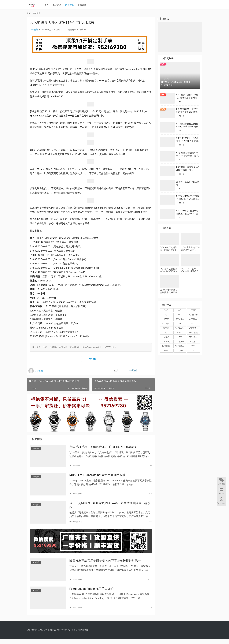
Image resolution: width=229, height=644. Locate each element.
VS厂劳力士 (194, 328)
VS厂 (166, 310)
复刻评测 (58, 5)
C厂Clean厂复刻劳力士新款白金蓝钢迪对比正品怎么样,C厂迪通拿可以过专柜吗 (169, 249)
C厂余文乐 (180, 342)
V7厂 (193, 346)
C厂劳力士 (193, 315)
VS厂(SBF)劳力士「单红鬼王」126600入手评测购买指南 (188, 141)
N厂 (180, 315)
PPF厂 (180, 333)
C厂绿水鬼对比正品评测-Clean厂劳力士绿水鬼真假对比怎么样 (188, 127)
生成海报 (130, 371)
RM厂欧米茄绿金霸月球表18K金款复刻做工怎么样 (187, 156)
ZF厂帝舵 (166, 342)
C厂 (180, 310)
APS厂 (166, 319)
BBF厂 (166, 351)
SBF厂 (193, 310)
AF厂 (193, 351)
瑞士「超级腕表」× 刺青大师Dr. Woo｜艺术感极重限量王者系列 (110, 507)
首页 (47, 5)
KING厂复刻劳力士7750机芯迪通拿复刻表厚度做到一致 (188, 112)
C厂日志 (166, 328)
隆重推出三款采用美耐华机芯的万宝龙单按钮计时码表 (105, 565)
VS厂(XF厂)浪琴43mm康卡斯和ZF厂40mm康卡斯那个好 (190, 270)
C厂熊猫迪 (193, 319)
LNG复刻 (34, 30)
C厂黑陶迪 (166, 346)
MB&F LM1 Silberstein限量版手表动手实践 (98, 476)
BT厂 (193, 324)
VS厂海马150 (181, 346)
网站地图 (84, 635)
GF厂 (180, 324)
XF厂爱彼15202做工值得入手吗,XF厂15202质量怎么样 (188, 199)
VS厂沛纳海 (167, 324)
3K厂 (166, 333)
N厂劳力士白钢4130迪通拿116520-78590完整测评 (190, 249)
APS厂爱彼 (193, 333)
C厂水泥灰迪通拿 (194, 337)
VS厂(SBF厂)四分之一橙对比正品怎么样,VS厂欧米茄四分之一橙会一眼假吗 (188, 214)
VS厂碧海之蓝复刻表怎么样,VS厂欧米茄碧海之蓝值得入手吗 (169, 270)
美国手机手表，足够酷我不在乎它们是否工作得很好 (104, 447)
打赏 (114, 371)
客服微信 (83, 5)
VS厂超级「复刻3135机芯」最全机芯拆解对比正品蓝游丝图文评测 (188, 98)
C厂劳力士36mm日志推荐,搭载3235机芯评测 (169, 291)
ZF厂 (166, 315)
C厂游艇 (180, 351)
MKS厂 (166, 337)
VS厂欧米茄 (180, 328)
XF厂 (180, 337)
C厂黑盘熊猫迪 (194, 342)
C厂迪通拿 (180, 319)
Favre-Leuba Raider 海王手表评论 (92, 594)
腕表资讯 (70, 5)
